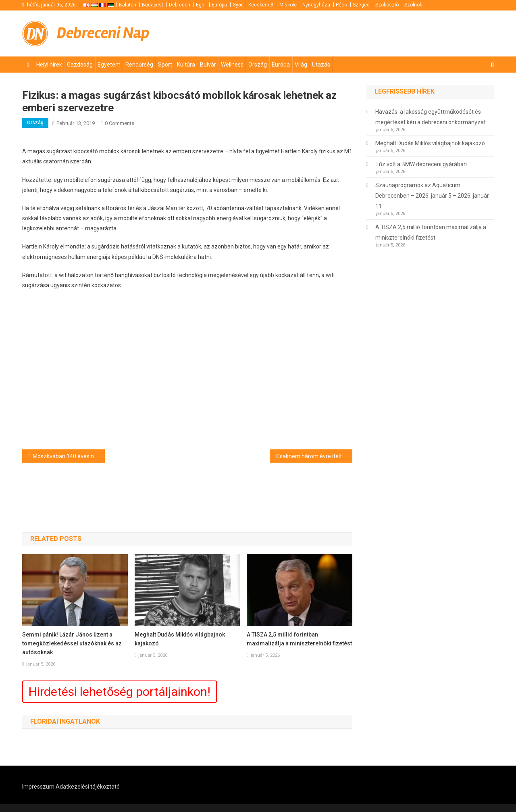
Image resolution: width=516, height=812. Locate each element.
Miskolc (288, 5)
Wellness (232, 65)
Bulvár (208, 65)
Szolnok (413, 5)
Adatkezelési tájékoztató (88, 787)
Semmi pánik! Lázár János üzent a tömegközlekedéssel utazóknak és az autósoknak (72, 643)
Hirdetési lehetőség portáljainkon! (120, 692)
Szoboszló (387, 5)
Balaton (128, 5)
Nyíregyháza (316, 5)
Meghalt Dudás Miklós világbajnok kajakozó (180, 639)
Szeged (361, 5)
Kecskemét (261, 5)
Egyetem (109, 65)
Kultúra (186, 65)
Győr (238, 5)
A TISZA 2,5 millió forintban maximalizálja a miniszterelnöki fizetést (299, 639)
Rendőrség (139, 65)
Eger (201, 5)
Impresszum (38, 787)
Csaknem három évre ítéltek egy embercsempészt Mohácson (314, 456)
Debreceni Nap (103, 33)
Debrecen (180, 5)
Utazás (321, 65)
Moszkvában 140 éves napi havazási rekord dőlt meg (69, 456)
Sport (165, 65)
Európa (219, 5)
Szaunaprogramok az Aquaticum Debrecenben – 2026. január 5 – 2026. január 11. (432, 196)
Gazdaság (80, 65)
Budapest (153, 5)
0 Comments (120, 123)
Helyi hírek (49, 65)
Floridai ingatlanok (65, 721)
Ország (258, 65)
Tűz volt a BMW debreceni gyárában (421, 164)
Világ (301, 65)
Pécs (341, 5)
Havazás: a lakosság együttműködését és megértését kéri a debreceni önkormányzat (431, 117)
